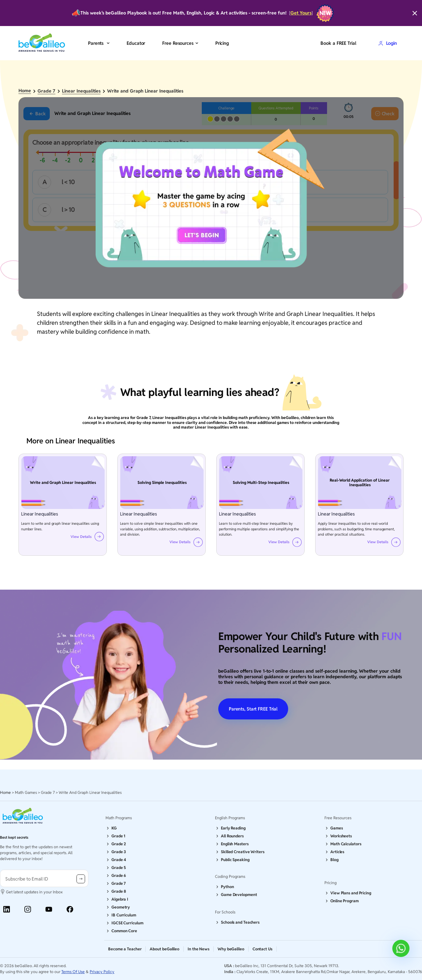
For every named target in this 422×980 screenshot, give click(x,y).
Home (25, 91)
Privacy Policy (102, 972)
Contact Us (262, 949)
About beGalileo (165, 949)
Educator (136, 43)
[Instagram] (28, 909)
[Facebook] (70, 909)
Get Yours (301, 13)
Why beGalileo (231, 949)
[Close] (415, 13)
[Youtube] (49, 909)
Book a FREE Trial (338, 43)
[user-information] (44, 878)
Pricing (222, 43)
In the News (198, 949)
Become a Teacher (125, 949)
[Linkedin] (7, 909)
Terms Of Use (73, 972)
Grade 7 (46, 91)
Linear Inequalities (81, 91)
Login (388, 43)
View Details (81, 537)
